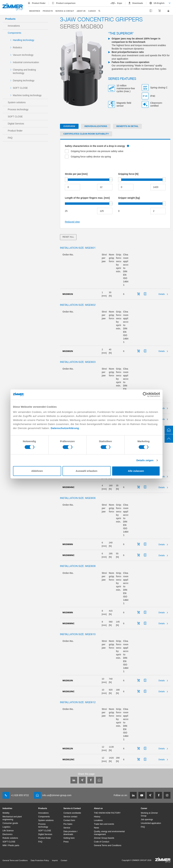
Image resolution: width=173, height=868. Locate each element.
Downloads (138, 3)
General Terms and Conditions (108, 845)
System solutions (17, 102)
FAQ (10, 138)
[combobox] (158, 3)
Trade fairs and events (104, 824)
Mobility (6, 813)
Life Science (8, 831)
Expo (120, 3)
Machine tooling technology (27, 95)
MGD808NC (69, 623)
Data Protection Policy (40, 860)
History (97, 817)
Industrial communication (26, 62)
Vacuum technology (23, 55)
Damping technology (24, 80)
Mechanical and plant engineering (12, 818)
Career (92, 11)
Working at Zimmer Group (149, 814)
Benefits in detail (127, 126)
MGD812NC (69, 759)
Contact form (69, 820)
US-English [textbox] (159, 3)
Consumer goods (10, 823)
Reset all (68, 237)
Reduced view (72, 222)
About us (81, 11)
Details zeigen (145, 460)
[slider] (66, 180)
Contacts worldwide (72, 813)
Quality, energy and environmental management (109, 833)
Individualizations (96, 126)
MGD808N (68, 612)
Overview (69, 126)
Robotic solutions (10, 838)
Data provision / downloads (70, 833)
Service (67, 828)
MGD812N (68, 749)
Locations (98, 820)
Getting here (69, 838)
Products (48, 11)
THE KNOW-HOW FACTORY (107, 813)
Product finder (39, 3)
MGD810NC (69, 691)
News (96, 828)
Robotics (17, 47)
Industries (35, 11)
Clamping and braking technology (24, 71)
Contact (64, 860)
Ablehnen (37, 471)
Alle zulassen (136, 471)
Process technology (18, 109)
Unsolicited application (151, 823)
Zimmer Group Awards (104, 838)
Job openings (147, 820)
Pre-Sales (68, 824)
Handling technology (24, 40)
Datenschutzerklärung (65, 428)
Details (162, 294)
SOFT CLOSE (20, 88)
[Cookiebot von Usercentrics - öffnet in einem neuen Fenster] (145, 395)
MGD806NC (69, 555)
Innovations (14, 26)
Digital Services (16, 124)
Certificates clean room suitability (86, 134)
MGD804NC (69, 487)
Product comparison (66, 3)
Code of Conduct (102, 842)
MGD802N (68, 351)
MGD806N (68, 544)
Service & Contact (65, 11)
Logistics (7, 827)
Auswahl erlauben (86, 471)
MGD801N (68, 294)
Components (14, 33)
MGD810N (68, 681)
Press (66, 842)
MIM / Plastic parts (11, 845)
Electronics (8, 834)
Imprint (55, 860)
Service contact (70, 817)
